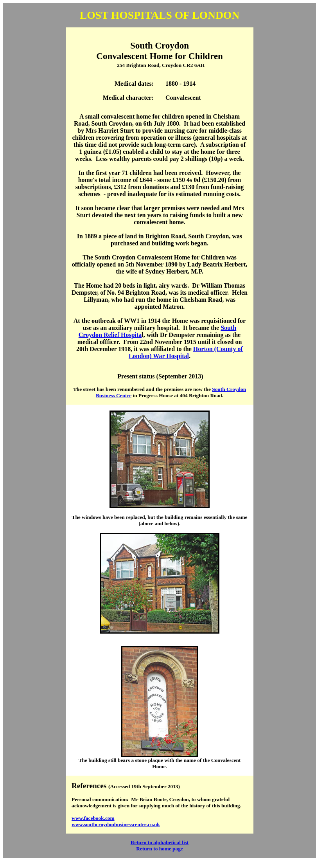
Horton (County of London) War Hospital (186, 352)
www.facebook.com (93, 818)
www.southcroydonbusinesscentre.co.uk (116, 824)
